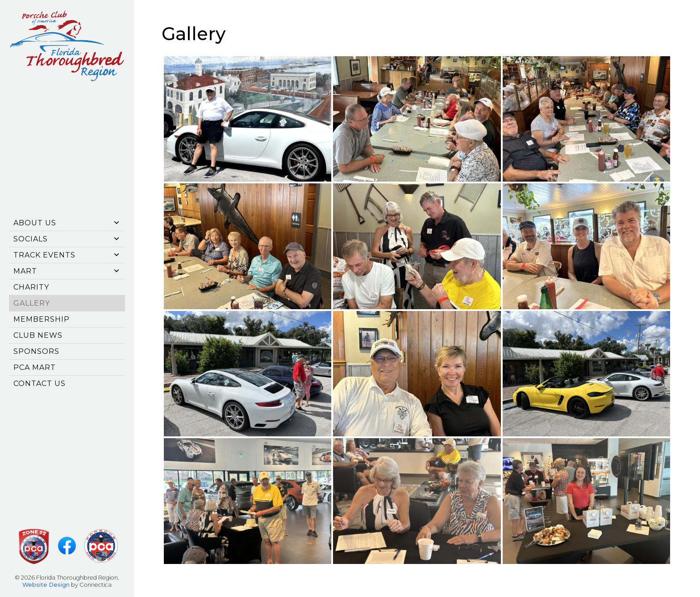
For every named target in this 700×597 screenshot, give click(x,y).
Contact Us (40, 383)
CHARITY (31, 287)
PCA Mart (35, 367)
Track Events (67, 255)
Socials (67, 239)
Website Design (46, 585)
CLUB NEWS (38, 335)
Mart (67, 271)
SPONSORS (36, 351)
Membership (42, 319)
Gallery (32, 303)
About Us (67, 223)
